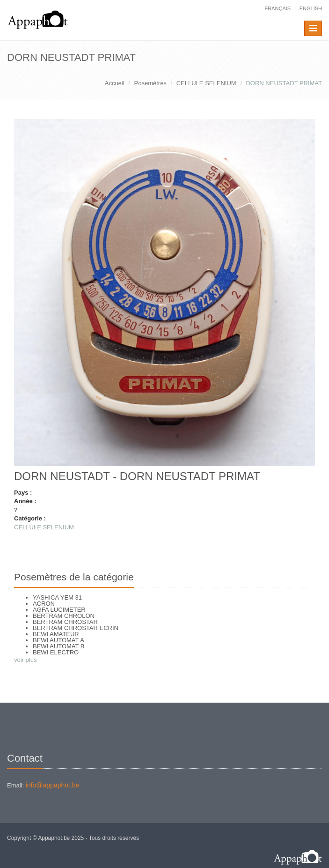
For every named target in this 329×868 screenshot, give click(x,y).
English (311, 8)
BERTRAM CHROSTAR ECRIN (76, 628)
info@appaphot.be (53, 785)
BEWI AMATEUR (56, 634)
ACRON (44, 604)
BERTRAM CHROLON (64, 616)
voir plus (25, 660)
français (278, 8)
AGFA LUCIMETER (59, 610)
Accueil (115, 83)
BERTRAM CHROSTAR (65, 622)
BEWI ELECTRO (56, 652)
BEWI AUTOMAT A (58, 640)
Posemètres (150, 83)
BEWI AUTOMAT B (59, 646)
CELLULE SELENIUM (206, 83)
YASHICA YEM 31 (57, 597)
